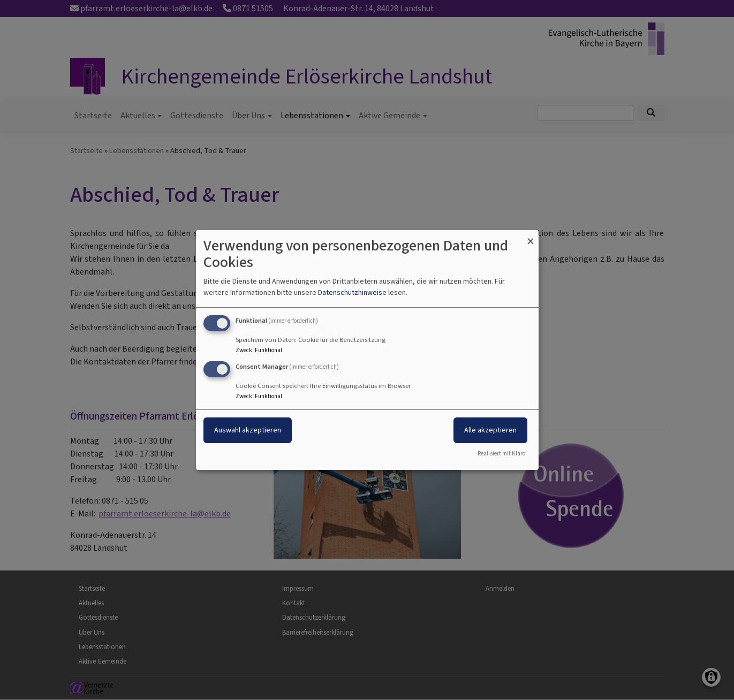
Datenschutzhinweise (352, 292)
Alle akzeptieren (490, 430)
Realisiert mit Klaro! (502, 454)
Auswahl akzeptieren (248, 430)
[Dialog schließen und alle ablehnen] (531, 237)
